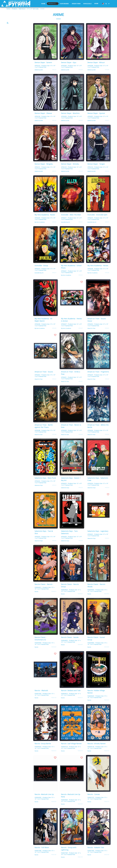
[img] (45, 46)
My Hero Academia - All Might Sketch (43, 325)
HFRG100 (54, 125)
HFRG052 (54, 384)
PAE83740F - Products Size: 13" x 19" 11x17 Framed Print (97, 856)
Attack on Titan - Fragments (98, 377)
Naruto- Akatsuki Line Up (44, 799)
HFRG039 (54, 227)
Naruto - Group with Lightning (69, 854)
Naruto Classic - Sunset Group (96, 643)
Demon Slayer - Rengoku (44, 169)
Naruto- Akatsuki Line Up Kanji (71, 800)
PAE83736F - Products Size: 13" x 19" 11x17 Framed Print (44, 699)
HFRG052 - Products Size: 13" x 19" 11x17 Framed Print (45, 381)
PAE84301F (80, 703)
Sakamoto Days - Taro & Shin (44, 537)
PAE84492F (80, 599)
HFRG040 (107, 278)
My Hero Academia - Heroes (98, 270)
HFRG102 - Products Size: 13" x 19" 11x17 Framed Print (45, 71)
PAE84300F (80, 809)
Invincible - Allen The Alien (71, 220)
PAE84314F (107, 756)
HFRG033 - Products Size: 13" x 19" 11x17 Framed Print (71, 489)
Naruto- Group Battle (43, 748)
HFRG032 (54, 490)
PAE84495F (80, 649)
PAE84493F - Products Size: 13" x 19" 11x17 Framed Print (97, 595)
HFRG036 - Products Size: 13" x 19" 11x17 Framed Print (71, 542)
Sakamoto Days (39, 490)
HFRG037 (81, 333)
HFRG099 (81, 125)
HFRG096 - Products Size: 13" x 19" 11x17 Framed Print (71, 71)
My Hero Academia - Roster (45, 220)
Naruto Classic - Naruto (44, 589)
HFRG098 (107, 75)
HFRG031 (107, 543)
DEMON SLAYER (39, 75)
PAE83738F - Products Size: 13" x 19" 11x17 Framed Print (44, 856)
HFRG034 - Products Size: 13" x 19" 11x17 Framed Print (98, 489)
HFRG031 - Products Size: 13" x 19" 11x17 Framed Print (98, 540)
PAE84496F (107, 652)
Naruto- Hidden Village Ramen (96, 697)
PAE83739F (80, 862)
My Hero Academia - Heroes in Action (71, 325)
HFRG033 (81, 492)
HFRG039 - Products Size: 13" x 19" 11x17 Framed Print (45, 224)
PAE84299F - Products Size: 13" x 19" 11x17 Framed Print (44, 803)
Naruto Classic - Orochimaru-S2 (41, 643)
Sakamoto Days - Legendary (98, 536)
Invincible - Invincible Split (97, 220)
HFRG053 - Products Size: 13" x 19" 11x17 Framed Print (98, 330)
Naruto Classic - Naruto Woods (96, 590)
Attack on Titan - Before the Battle (98, 431)
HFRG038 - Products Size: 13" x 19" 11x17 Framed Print (45, 330)
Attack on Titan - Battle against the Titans (44, 431)
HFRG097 (107, 125)
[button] (106, 4)
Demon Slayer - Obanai (43, 118)
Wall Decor (22, 9)
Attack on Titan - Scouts (44, 377)
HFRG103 (81, 176)
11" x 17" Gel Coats (33, 9)
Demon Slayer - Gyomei (96, 118)
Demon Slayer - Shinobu (70, 169)
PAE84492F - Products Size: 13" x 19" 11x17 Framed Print (71, 595)
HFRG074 (107, 227)
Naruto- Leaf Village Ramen (71, 748)
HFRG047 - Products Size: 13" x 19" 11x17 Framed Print (98, 381)
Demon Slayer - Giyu (69, 67)
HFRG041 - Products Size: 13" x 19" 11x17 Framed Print (71, 277)
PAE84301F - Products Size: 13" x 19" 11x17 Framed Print (71, 699)
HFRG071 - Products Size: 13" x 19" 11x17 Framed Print (71, 224)
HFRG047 (107, 384)
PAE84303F (54, 756)
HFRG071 (81, 227)
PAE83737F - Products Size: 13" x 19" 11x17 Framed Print (97, 803)
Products (14, 9)
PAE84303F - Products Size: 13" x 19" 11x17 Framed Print (44, 752)
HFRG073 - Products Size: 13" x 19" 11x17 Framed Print (45, 274)
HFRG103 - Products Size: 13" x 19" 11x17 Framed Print (71, 173)
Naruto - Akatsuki (41, 695)
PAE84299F (54, 806)
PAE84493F (107, 599)
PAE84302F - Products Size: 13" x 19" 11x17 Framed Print (97, 702)
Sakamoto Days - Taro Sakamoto (69, 537)
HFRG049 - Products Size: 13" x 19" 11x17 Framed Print (71, 436)
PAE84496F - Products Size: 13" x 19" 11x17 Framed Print (97, 648)
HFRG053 (107, 333)
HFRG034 (107, 492)
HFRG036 (81, 546)
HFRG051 (81, 386)
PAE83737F (107, 806)
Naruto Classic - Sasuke (70, 642)
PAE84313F (80, 756)
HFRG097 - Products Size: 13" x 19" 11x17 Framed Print (98, 122)
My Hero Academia (40, 227)
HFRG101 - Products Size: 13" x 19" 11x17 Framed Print (45, 173)
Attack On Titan (91, 333)
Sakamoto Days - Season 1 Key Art (71, 484)
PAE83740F (107, 860)
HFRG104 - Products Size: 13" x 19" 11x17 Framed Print (98, 173)
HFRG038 (54, 333)
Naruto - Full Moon (42, 852)
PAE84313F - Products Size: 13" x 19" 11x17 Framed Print (71, 752)
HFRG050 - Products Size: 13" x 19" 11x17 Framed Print (98, 436)
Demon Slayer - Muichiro (70, 118)
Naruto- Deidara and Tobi (71, 695)
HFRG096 (81, 75)
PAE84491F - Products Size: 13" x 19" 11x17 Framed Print (44, 593)
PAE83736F (54, 703)
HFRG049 (81, 439)
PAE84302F (107, 705)
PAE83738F (54, 860)
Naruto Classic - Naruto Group (70, 590)
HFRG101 (54, 176)
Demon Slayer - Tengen (96, 169)
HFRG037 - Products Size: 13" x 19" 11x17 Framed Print (71, 330)
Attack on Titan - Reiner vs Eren (71, 431)
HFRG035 (54, 546)
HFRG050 (107, 439)
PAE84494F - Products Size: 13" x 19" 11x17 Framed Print (44, 648)
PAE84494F (54, 652)
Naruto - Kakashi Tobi (96, 852)
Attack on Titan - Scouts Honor (97, 325)
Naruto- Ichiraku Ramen (97, 748)
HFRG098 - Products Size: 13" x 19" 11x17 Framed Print (98, 71)
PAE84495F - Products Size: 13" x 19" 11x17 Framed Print (71, 646)
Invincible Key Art (65, 227)
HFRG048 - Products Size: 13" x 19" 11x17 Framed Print (45, 436)
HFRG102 (54, 75)
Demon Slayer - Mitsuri (96, 67)
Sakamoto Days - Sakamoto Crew (98, 484)
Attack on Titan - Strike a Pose (71, 378)
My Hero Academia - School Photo (71, 272)
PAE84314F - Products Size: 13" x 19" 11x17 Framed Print (97, 752)
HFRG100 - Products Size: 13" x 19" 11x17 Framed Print (45, 122)
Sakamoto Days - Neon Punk (45, 483)
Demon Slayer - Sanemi (43, 67)
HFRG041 (81, 280)
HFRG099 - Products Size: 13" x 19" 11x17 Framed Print (71, 122)
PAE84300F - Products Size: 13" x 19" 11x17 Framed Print (71, 805)
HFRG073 (54, 278)
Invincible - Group (41, 270)
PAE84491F (54, 596)
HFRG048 (54, 439)
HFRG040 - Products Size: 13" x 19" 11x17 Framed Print (98, 274)
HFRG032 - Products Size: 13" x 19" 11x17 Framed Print (45, 487)
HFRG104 (107, 176)
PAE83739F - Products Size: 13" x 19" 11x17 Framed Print (71, 859)
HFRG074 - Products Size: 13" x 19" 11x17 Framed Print (98, 224)
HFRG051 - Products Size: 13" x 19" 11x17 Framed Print (71, 383)
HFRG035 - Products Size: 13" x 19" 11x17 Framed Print (45, 542)
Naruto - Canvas (94, 799)
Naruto (36, 596)
